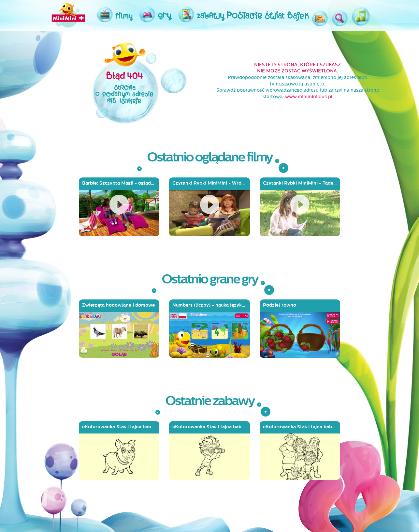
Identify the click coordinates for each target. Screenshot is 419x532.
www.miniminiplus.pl (309, 97)
